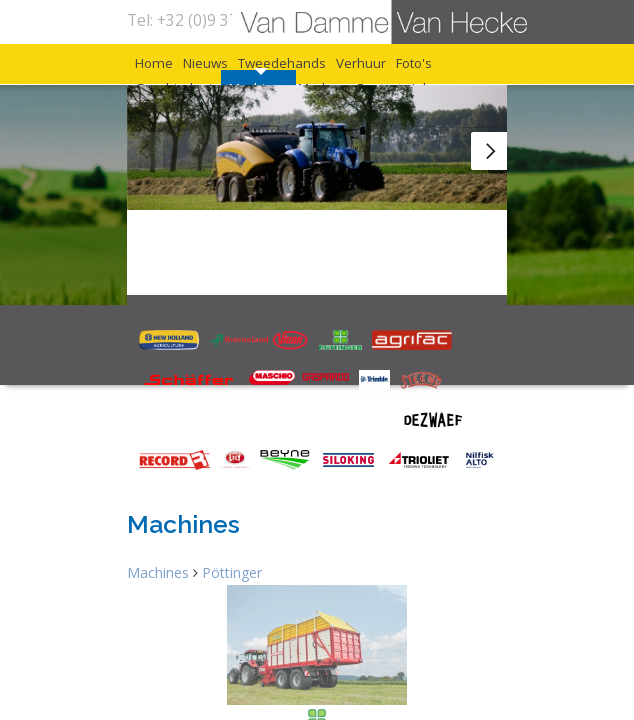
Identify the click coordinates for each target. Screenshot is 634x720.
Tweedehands (380, 81)
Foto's (268, 106)
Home (167, 81)
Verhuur (176, 106)
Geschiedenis (381, 106)
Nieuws (257, 81)
